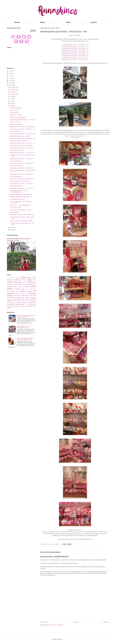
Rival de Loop (20, 295)
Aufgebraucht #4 (14, 212)
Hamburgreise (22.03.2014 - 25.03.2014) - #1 (75, 45)
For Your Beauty (19, 284)
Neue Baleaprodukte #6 (16, 108)
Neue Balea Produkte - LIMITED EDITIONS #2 (22, 215)
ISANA (15, 287)
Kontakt (68, 22)
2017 (10, 78)
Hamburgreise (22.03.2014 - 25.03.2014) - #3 (75, 48)
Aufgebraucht (10, 279)
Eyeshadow (33, 283)
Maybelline (33, 289)
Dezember (13, 87)
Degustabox (18, 283)
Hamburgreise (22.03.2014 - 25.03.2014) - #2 (75, 47)
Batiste (34, 279)
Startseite (17, 22)
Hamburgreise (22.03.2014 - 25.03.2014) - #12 (22, 134)
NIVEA (13, 291)
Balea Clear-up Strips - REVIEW (19, 141)
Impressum (94, 22)
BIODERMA (24, 279)
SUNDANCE (18, 297)
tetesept (23, 306)
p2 (13, 306)
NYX (17, 291)
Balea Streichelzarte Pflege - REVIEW (20, 136)
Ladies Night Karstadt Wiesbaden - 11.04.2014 (22, 120)
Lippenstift (17, 289)
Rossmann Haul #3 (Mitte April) (18, 117)
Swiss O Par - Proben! (16, 115)
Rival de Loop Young (30, 295)
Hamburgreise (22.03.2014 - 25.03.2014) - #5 (75, 52)
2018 (10, 76)
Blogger (61, 639)
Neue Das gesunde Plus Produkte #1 (20, 181)
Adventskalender (25, 277)
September (13, 94)
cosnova (23, 302)
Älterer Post (106, 622)
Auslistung (17, 279)
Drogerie (24, 283)
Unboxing (33, 299)
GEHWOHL (26, 284)
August (12, 97)
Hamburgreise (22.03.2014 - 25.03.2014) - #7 (75, 56)
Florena (13, 284)
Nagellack (23, 291)
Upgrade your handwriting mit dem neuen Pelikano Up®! (26, 316)
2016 (10, 80)
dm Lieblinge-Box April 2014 (17, 199)
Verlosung (10, 301)
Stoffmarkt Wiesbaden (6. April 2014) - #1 (21, 197)
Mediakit (42, 22)
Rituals (14, 295)
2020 (10, 71)
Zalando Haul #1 (14, 110)
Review (9, 295)
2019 (10, 73)
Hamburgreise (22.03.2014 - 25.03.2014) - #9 (75, 59)
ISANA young (21, 287)
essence (31, 304)
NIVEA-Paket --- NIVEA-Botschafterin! (20, 205)
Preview (33, 293)
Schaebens (33, 297)
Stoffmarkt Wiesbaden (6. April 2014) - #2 (21, 194)
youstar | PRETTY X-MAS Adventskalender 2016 (24, 327)
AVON (17, 277)
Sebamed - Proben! (15, 122)
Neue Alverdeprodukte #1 (17, 166)
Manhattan (27, 289)
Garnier (31, 284)
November (13, 90)
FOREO (9, 284)
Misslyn (9, 291)
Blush (20, 281)
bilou (19, 303)
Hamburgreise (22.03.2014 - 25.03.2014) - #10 (22, 143)
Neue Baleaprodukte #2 (16, 186)
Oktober (13, 92)
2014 (10, 85)
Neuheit (30, 291)
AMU (8, 277)
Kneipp (27, 287)
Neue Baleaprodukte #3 (16, 177)
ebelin (23, 304)
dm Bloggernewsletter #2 (17, 150)
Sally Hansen (26, 297)
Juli (11, 99)
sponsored (17, 306)
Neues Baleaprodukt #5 (16, 124)
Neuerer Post (44, 622)
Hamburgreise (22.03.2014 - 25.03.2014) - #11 (22, 138)
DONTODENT (10, 283)
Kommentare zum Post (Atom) (55, 625)
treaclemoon (29, 306)
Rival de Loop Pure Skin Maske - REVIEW (21, 221)
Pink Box (25, 294)
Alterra (34, 277)
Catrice (30, 281)
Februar (13, 230)
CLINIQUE (25, 281)
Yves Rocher (18, 301)
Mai (11, 104)
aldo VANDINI (25, 301)
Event (28, 283)
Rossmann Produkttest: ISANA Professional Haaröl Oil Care (25, 339)
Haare (35, 284)
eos (26, 304)
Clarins (34, 281)
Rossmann (10, 297)
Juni (12, 101)
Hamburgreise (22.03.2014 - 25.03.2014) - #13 (22, 129)
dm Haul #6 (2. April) (15, 208)
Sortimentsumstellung (18, 299)
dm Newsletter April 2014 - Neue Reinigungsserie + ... (19, 191)
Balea (30, 279)
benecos (15, 303)
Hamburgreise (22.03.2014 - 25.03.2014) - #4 (75, 50)
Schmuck (9, 299)
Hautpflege (10, 287)
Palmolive (18, 294)
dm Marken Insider (14, 304)
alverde (31, 301)
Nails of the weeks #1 (16, 131)
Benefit (16, 281)
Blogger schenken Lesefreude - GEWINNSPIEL (23, 127)
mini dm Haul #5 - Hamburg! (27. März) (20, 210)
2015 (10, 83)
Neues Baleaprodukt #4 (16, 161)
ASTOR (13, 277)
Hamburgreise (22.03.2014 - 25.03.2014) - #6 (75, 54)
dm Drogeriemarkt (31, 303)
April (12, 106)
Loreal (22, 289)
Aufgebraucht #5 (14, 113)
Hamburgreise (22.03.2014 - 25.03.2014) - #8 (75, 58)
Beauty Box (10, 281)
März (12, 228)
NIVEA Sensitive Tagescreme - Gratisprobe (21, 145)
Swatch (27, 299)
